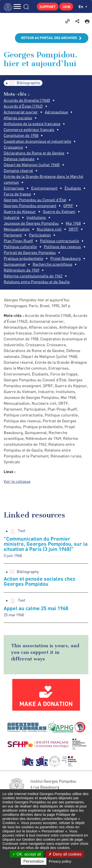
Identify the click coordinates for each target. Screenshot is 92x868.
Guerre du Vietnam (59, 212)
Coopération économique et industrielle (37, 141)
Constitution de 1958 (21, 135)
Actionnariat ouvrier (21, 112)
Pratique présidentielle (23, 258)
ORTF (73, 229)
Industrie (12, 217)
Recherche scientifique (52, 264)
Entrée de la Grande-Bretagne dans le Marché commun (43, 179)
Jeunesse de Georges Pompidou (31, 223)
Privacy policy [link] (60, 861)
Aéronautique (56, 112)
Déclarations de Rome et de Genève (34, 153)
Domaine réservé (18, 171)
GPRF (68, 206)
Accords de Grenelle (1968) (27, 100)
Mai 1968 (73, 223)
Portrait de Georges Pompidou (30, 252)
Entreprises (14, 188)
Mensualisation (17, 229)
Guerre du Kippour (20, 212)
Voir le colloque (17, 481)
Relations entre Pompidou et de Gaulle (37, 282)
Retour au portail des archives (49, 38)
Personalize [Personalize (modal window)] (34, 861)
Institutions (36, 217)
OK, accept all (27, 854)
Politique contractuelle (59, 241)
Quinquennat (15, 264)
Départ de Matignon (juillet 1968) (32, 165)
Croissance (13, 147)
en (83, 6)
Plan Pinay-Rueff (18, 241)
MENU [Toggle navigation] (17, 6)
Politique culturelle (20, 247)
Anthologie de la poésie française (32, 124)
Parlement (13, 235)
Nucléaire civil (49, 229)
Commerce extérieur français (29, 130)
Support (48, 7)
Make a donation (46, 704)
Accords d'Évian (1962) (23, 106)
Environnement (44, 188)
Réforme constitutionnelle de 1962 (33, 276)
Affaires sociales (18, 118)
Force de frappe (17, 194)
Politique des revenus (62, 247)
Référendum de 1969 (21, 270)
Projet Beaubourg (66, 258)
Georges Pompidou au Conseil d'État (35, 200)
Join (66, 7)
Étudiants (73, 188)
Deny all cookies (65, 854)
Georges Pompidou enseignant (30, 206)
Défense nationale (19, 159)
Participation (40, 235)
